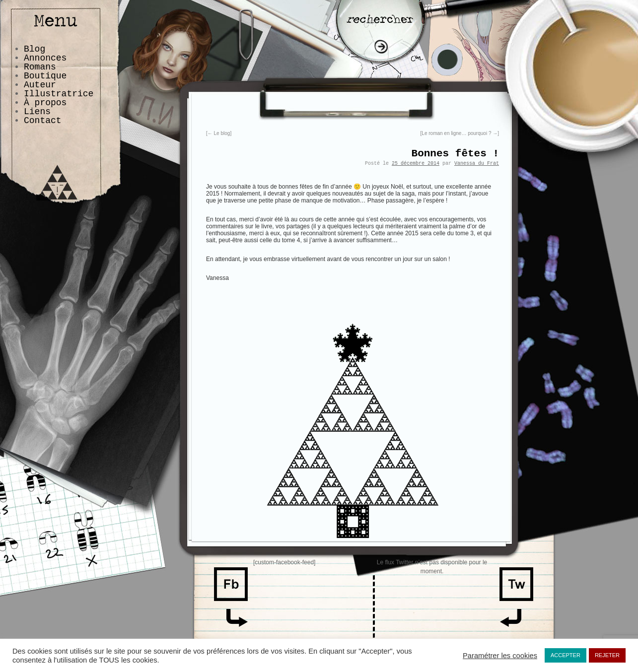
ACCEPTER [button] (566, 655)
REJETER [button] (607, 655)
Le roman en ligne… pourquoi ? (460, 133)
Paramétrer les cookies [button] (500, 656)
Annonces (45, 58)
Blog (35, 49)
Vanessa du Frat (477, 164)
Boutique (45, 76)
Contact (43, 121)
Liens (37, 112)
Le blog (219, 133)
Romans (40, 67)
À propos (45, 103)
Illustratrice (59, 94)
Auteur (40, 85)
